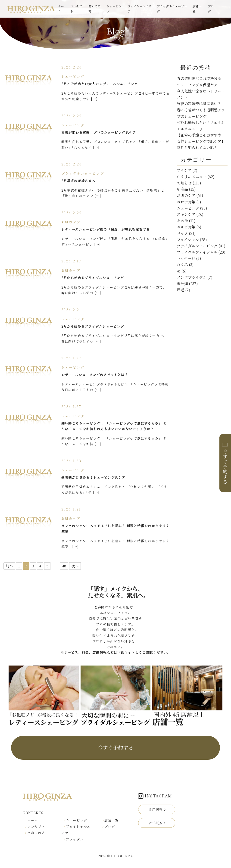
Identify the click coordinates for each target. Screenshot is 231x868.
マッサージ (186, 258)
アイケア (184, 170)
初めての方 (94, 9)
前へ (9, 566)
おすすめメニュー (192, 177)
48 (64, 566)
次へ (75, 566)
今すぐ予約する (115, 747)
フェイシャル (188, 240)
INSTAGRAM (158, 796)
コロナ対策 (186, 202)
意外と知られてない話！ (197, 148)
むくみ (182, 265)
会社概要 (156, 823)
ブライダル (75, 839)
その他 (182, 221)
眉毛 (181, 290)
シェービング (114, 9)
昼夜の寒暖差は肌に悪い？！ (201, 104)
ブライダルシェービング (172, 9)
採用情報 (156, 809)
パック (182, 233)
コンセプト (76, 9)
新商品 (182, 189)
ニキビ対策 (186, 227)
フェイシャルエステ (139, 9)
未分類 (182, 284)
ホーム (61, 9)
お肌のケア (186, 195)
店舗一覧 (197, 9)
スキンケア (186, 214)
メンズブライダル (192, 277)
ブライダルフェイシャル (197, 252)
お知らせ (184, 183)
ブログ (211, 9)
